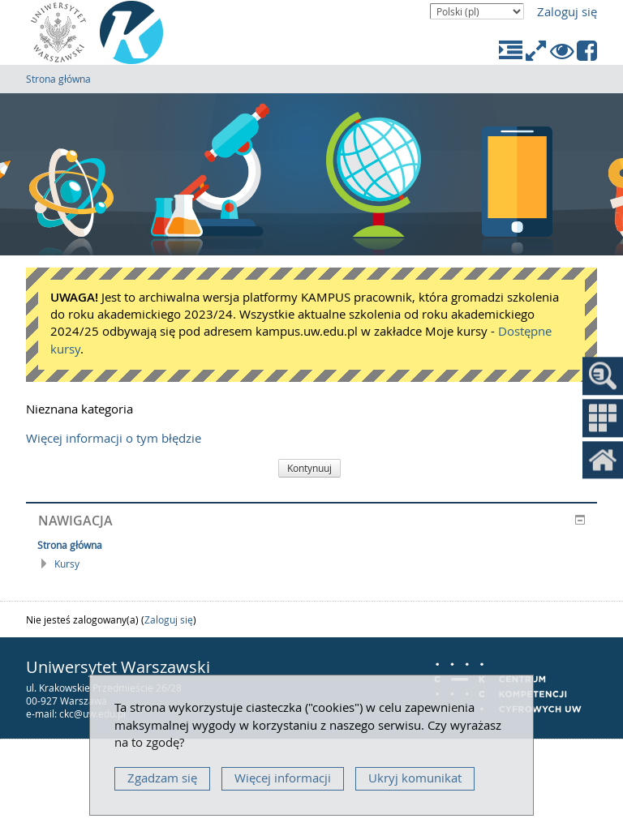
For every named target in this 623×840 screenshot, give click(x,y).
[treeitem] (311, 545)
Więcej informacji (283, 778)
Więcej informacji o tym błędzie (114, 438)
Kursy (67, 564)
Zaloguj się (567, 12)
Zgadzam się (162, 778)
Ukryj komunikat (415, 778)
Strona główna (58, 79)
